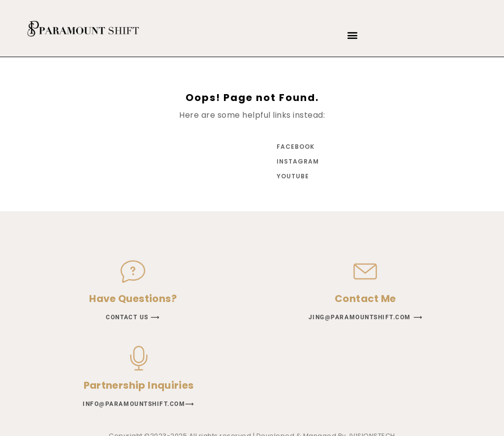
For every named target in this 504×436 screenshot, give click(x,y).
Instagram (296, 161)
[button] (353, 35)
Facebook (296, 147)
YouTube (293, 176)
